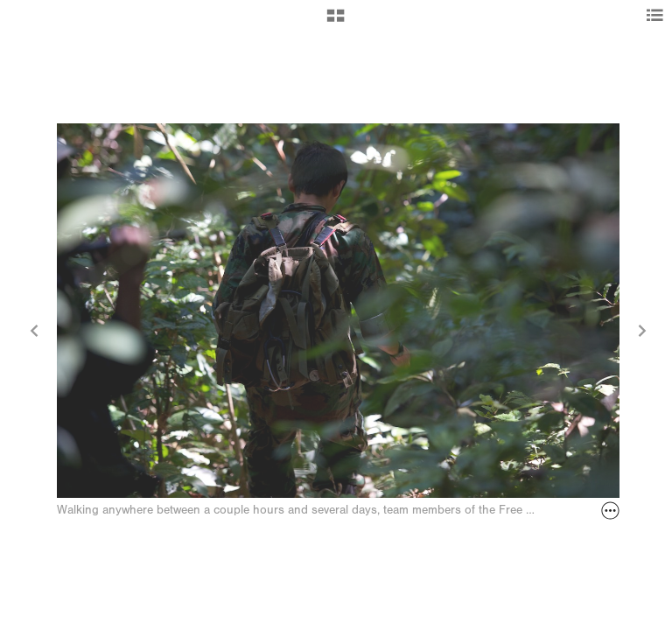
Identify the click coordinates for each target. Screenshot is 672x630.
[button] (336, 22)
